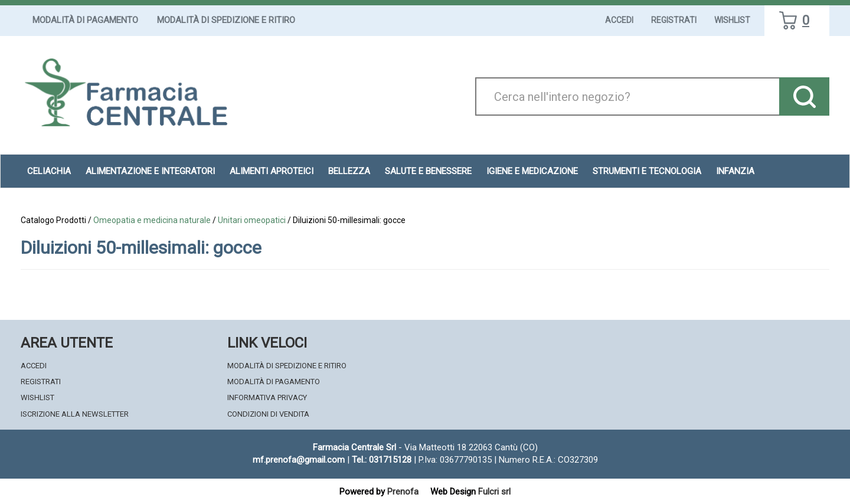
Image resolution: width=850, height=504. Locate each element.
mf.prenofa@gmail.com (299, 460)
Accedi (619, 20)
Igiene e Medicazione (532, 171)
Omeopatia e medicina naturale (152, 220)
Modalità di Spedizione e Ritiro (226, 20)
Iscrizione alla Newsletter (75, 414)
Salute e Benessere (428, 171)
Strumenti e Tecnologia (647, 171)
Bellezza (349, 171)
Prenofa (403, 492)
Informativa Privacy (267, 397)
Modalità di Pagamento (85, 20)
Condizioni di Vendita (268, 414)
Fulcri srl (494, 492)
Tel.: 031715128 (382, 460)
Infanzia (735, 171)
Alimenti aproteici (272, 171)
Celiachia (49, 171)
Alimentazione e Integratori (150, 171)
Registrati (674, 20)
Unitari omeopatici (252, 220)
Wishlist (732, 20)
